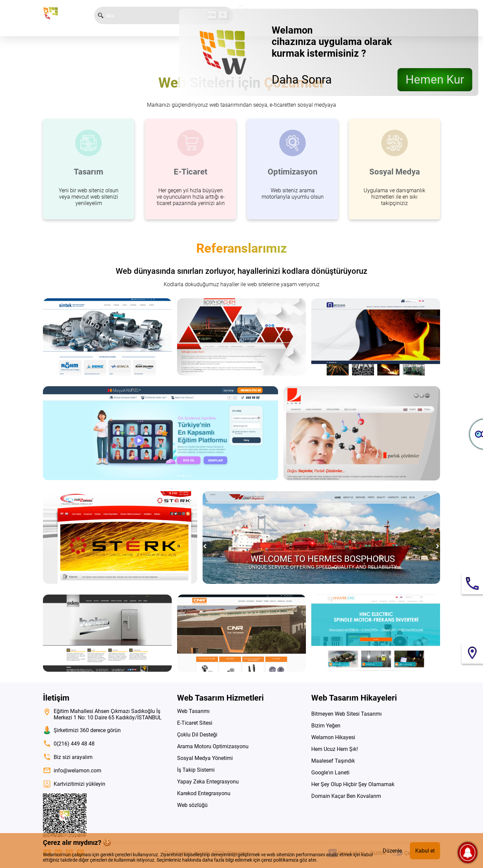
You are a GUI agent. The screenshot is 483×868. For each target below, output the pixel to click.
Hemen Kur (435, 80)
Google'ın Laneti (330, 773)
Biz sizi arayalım (68, 757)
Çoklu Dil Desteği (197, 735)
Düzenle (392, 851)
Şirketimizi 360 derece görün (82, 730)
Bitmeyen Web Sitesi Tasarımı (346, 714)
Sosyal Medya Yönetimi (205, 758)
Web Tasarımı (193, 711)
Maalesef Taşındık (333, 761)
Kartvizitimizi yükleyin (74, 784)
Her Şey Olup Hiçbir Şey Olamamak (353, 784)
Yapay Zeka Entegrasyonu (208, 782)
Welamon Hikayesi (333, 737)
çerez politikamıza (280, 860)
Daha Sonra (302, 80)
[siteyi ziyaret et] (107, 337)
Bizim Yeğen (326, 726)
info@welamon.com (72, 770)
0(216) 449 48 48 (69, 744)
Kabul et (425, 851)
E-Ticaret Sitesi (195, 723)
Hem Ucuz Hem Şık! (335, 749)
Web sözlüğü (192, 805)
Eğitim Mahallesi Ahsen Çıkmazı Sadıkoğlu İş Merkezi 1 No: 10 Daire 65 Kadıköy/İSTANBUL (102, 714)
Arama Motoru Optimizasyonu (213, 746)
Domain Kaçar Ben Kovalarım (346, 796)
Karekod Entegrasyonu (204, 793)
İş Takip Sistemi (196, 770)
